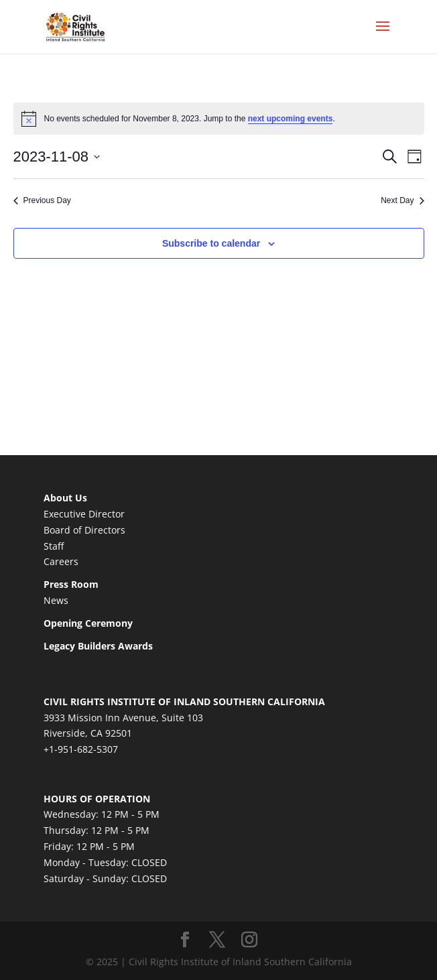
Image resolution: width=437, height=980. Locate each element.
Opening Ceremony (88, 623)
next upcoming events (291, 119)
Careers (61, 561)
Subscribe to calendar (211, 243)
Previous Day (42, 200)
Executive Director (84, 514)
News (56, 600)
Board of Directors (84, 530)
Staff (54, 546)
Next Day (402, 200)
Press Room (71, 584)
